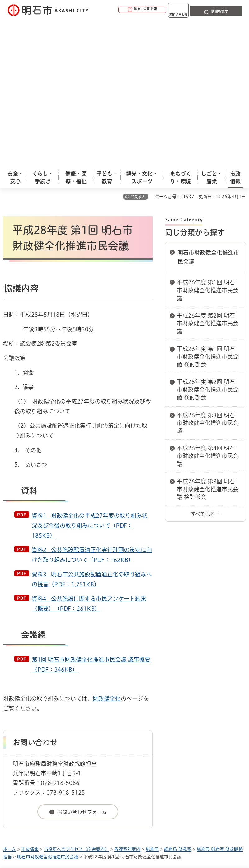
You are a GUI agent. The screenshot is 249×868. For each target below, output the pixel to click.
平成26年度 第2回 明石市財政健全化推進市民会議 (208, 177)
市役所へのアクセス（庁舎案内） (76, 703)
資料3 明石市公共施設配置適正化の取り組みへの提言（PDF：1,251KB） (92, 433)
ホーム (9, 703)
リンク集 (118, 743)
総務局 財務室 (178, 703)
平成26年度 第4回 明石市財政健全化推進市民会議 (208, 310)
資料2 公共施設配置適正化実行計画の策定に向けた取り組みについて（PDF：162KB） (92, 409)
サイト (162, 743)
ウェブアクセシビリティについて (141, 733)
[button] (118, 10)
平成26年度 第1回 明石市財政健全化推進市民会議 (208, 144)
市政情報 (30, 703)
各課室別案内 (127, 703)
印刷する (138, 51)
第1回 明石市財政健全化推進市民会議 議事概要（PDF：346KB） (91, 519)
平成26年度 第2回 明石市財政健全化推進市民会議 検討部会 (208, 244)
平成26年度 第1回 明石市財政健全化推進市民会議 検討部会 (208, 211)
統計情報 (173, 820)
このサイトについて (54, 733)
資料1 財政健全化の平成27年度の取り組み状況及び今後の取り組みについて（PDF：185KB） (90, 380)
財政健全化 (107, 553)
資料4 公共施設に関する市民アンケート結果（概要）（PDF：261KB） (89, 458)
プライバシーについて (57, 743)
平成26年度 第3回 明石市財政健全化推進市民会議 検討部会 (208, 343)
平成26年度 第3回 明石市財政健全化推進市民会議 (208, 277)
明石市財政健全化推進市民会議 (208, 111)
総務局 (152, 703)
